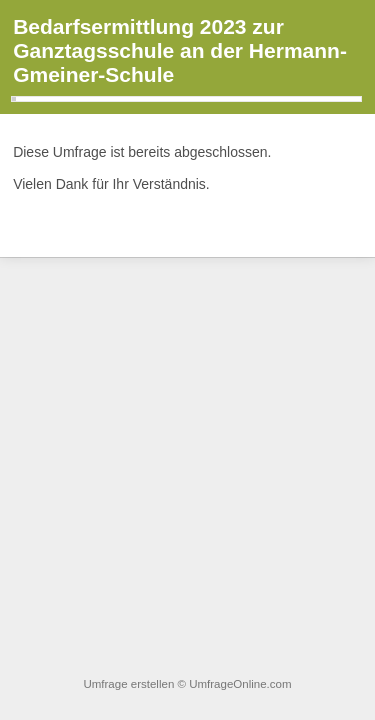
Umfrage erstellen (128, 684)
